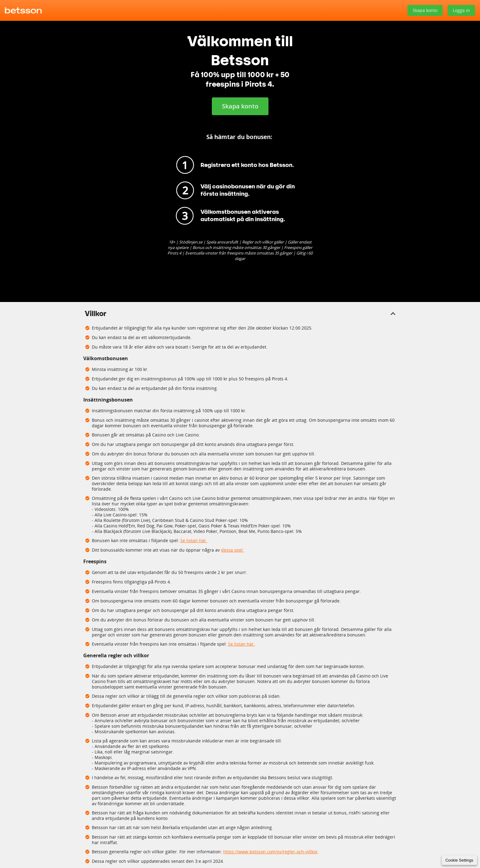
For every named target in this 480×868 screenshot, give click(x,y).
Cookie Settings (459, 860)
